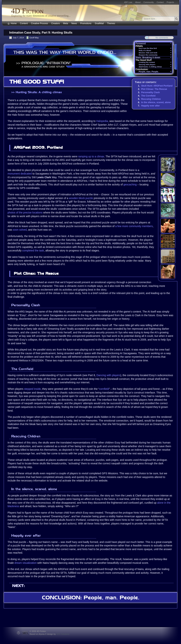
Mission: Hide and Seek (155, 53)
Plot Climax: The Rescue (154, 89)
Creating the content (155, 62)
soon (16, 230)
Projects (170, 2)
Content (24, 23)
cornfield (104, 389)
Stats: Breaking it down (153, 58)
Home (14, 23)
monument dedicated (20, 174)
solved (23, 230)
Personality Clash (150, 92)
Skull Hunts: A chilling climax (155, 67)
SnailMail (99, 23)
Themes (111, 23)
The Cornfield (148, 96)
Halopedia (102, 121)
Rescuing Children (151, 99)
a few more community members (134, 226)
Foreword (153, 44)
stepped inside (32, 389)
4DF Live (128, 2)
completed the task (33, 251)
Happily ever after (150, 106)
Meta (65, 23)
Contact (160, 2)
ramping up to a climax (91, 156)
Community (149, 2)
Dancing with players (108, 375)
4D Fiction (27, 11)
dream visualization (25, 563)
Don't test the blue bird (155, 48)
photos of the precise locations (25, 213)
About (138, 2)
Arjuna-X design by (54, 634)
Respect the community (155, 55)
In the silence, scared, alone (156, 102)
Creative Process (39, 23)
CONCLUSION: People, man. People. (91, 597)
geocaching (130, 184)
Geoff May (34, 38)
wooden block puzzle (81, 198)
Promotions (86, 23)
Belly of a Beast (155, 51)
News (74, 23)
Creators (55, 23)
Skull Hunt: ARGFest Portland (157, 86)
